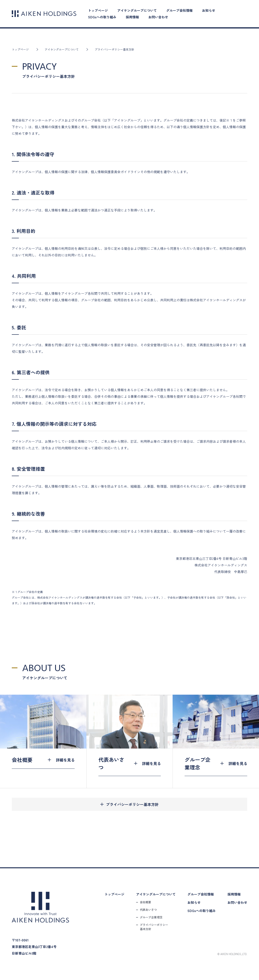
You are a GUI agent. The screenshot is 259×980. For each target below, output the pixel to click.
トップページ (98, 10)
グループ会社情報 (179, 10)
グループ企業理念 (151, 917)
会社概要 (146, 902)
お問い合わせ (158, 17)
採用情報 (132, 17)
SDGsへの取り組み (102, 17)
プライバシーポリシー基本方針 (132, 804)
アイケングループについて (137, 10)
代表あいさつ (148, 910)
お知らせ (209, 10)
